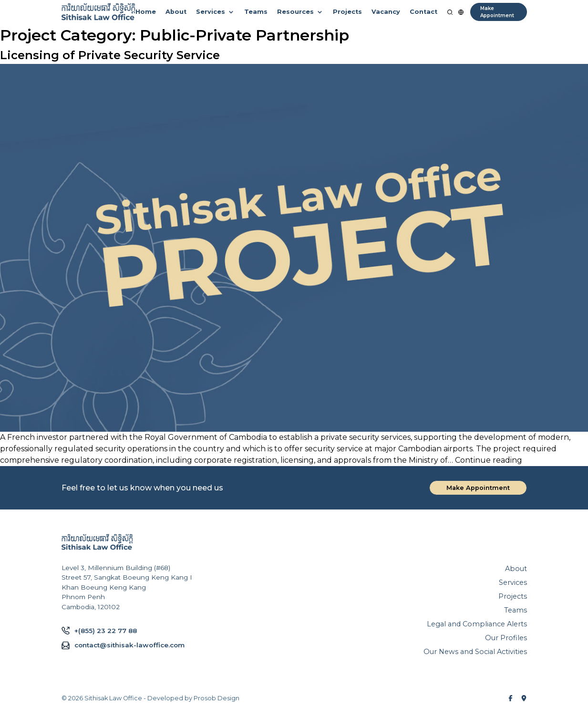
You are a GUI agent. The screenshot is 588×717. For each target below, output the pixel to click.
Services (211, 12)
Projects (347, 12)
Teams (256, 12)
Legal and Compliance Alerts (477, 624)
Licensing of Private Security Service (110, 55)
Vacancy (386, 12)
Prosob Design (217, 698)
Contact (423, 12)
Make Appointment (497, 12)
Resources (295, 12)
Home (146, 12)
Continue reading (489, 460)
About (176, 12)
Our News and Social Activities (475, 652)
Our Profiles (506, 638)
